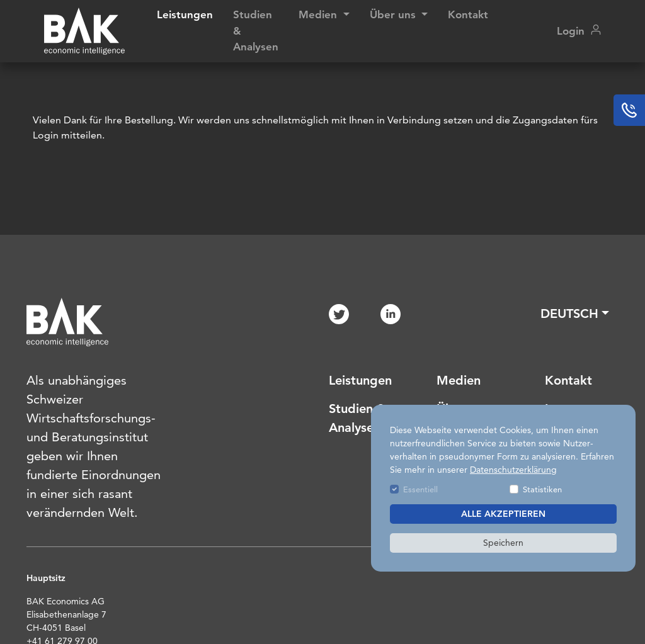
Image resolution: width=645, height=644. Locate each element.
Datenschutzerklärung (513, 470)
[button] (575, 314)
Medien (459, 380)
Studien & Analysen (256, 31)
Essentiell (420, 489)
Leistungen (185, 14)
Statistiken (542, 489)
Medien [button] (319, 14)
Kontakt (468, 14)
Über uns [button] (394, 14)
